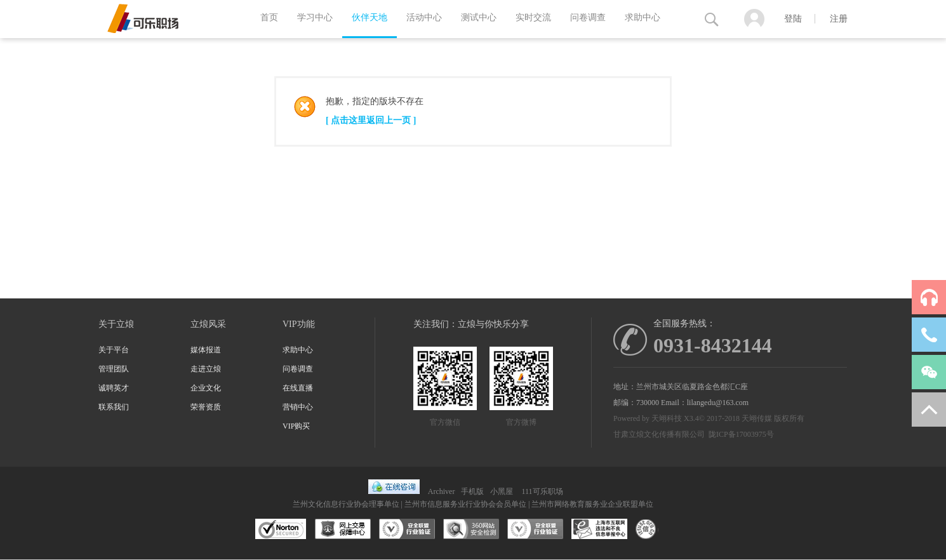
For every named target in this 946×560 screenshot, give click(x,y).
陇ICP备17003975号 (741, 434)
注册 (839, 19)
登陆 (793, 19)
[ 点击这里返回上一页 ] (371, 120)
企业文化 (206, 388)
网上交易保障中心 (343, 530)
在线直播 (298, 388)
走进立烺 (206, 369)
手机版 (472, 491)
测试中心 (479, 17)
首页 (269, 17)
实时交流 (533, 17)
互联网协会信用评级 (663, 530)
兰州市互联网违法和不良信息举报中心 (599, 530)
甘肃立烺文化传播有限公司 (659, 434)
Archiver (442, 491)
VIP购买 (296, 426)
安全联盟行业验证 (407, 530)
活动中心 (424, 17)
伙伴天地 (370, 17)
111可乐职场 (542, 491)
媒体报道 (206, 350)
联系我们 (114, 407)
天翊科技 (667, 418)
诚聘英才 (114, 388)
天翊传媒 (757, 418)
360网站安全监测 (471, 530)
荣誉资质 (206, 407)
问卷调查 (588, 17)
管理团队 (114, 369)
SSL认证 (281, 530)
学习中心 (315, 17)
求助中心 (643, 17)
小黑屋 (502, 491)
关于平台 (114, 350)
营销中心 (298, 407)
